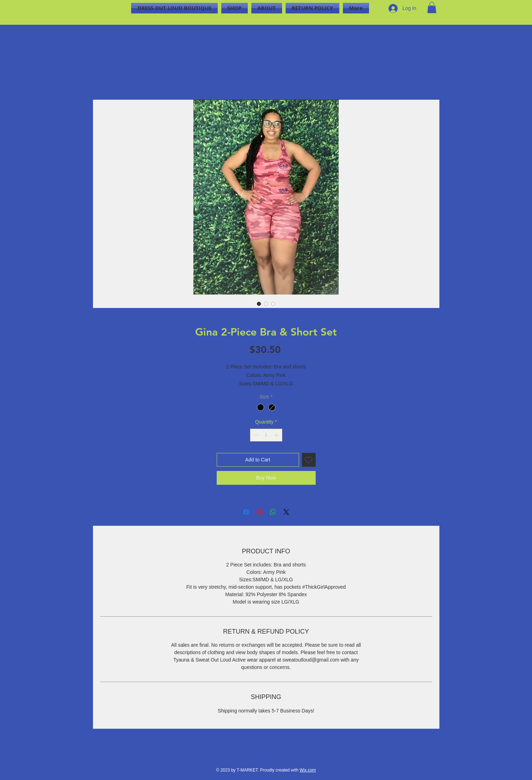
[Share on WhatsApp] (273, 512)
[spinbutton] (266, 435)
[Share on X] (286, 512)
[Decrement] (255, 435)
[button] (432, 7)
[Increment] (277, 435)
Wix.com (308, 770)
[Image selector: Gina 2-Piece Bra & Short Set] (259, 304)
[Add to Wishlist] (309, 460)
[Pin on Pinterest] (259, 512)
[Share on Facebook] (246, 512)
